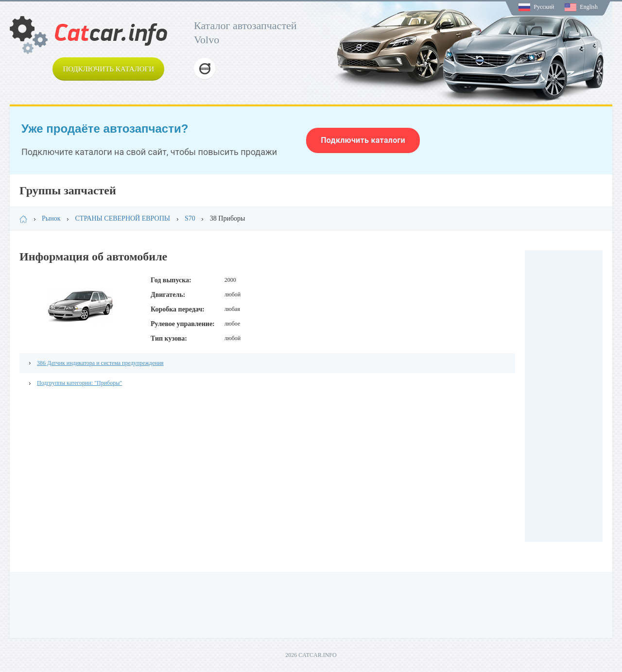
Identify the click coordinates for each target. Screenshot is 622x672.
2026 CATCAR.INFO (311, 655)
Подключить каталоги (108, 69)
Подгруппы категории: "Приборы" (79, 383)
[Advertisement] (564, 396)
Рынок (51, 218)
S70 (190, 218)
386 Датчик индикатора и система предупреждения (100, 363)
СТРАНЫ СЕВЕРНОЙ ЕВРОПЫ (123, 218)
